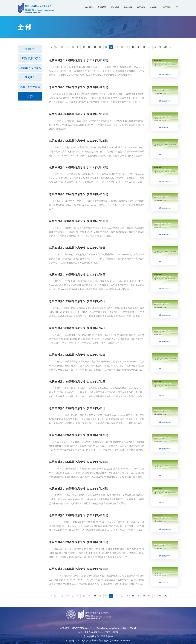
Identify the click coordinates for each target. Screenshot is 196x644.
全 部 (30, 96)
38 (117, 47)
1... (57, 47)
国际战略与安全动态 (30, 68)
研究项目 (30, 77)
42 (138, 47)
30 (73, 47)
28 (62, 47)
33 (89, 47)
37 (111, 47)
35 (100, 47)
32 (84, 47)
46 (160, 47)
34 (95, 47)
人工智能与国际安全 (30, 58)
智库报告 (30, 49)
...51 (165, 47)
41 (133, 47)
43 (144, 47)
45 (155, 47)
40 (127, 47)
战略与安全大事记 (30, 87)
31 (78, 47)
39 (122, 47)
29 (68, 47)
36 (106, 47)
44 (149, 47)
